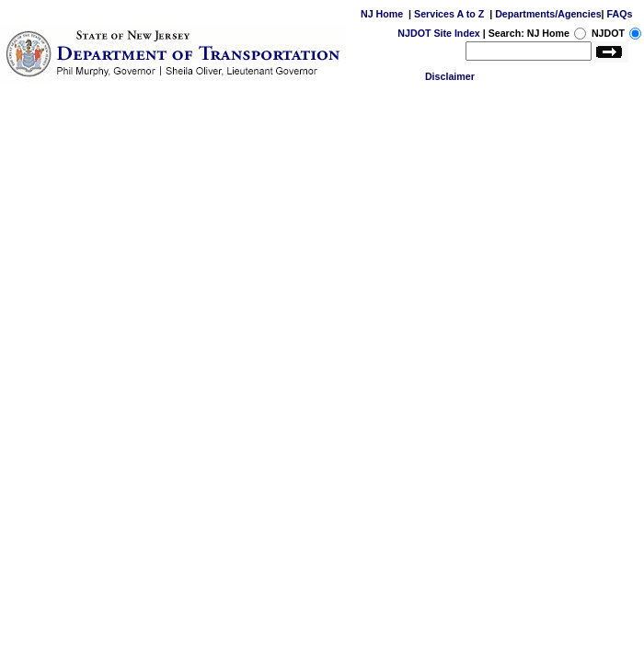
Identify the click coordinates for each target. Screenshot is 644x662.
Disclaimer (450, 76)
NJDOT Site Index (438, 33)
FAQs (620, 14)
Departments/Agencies (548, 14)
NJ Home (382, 14)
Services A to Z (449, 14)
